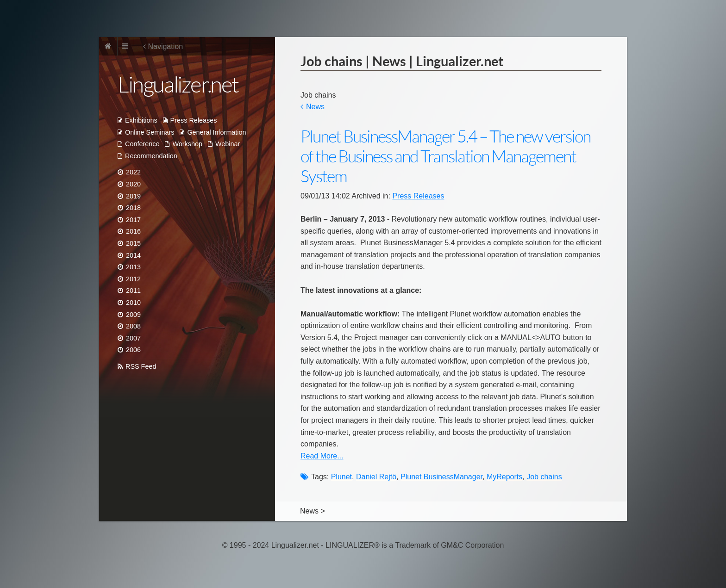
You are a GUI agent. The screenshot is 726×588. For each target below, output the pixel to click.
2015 (133, 243)
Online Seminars (150, 132)
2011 (133, 291)
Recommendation (151, 156)
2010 (133, 303)
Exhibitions (141, 120)
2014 (133, 255)
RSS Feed (141, 366)
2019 (133, 196)
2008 (133, 326)
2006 (133, 350)
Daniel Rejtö (376, 477)
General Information (216, 132)
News (315, 107)
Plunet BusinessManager (441, 477)
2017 (133, 220)
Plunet (341, 477)
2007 (133, 338)
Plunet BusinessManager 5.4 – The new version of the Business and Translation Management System (445, 157)
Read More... (322, 456)
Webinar (228, 144)
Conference (142, 144)
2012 (133, 279)
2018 (133, 208)
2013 (133, 267)
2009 (133, 315)
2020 (133, 184)
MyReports (504, 477)
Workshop (187, 144)
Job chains (544, 477)
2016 (133, 231)
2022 (133, 172)
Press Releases (194, 120)
